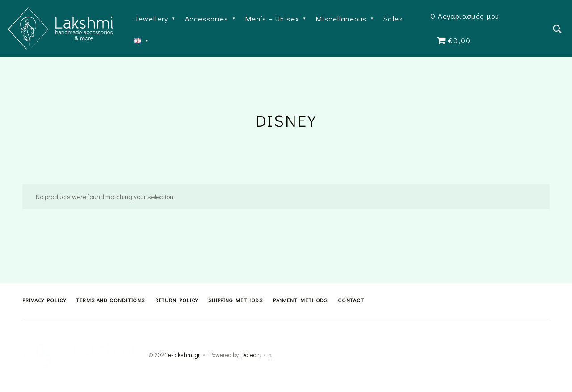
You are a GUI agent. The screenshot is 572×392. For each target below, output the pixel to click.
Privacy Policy (44, 300)
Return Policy (177, 300)
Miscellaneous (341, 19)
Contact (351, 300)
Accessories (207, 19)
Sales (393, 19)
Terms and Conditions (110, 300)
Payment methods (301, 300)
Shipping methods (236, 300)
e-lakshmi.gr (184, 355)
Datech (250, 355)
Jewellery (151, 19)
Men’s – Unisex (272, 19)
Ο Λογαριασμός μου (465, 16)
